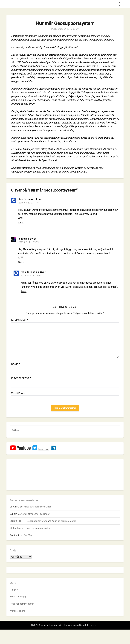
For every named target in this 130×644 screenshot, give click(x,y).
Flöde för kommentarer (22, 604)
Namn (16, 364)
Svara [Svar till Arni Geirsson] (21, 223)
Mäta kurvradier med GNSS (38, 507)
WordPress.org (17, 611)
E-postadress (21, 378)
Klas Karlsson (29, 272)
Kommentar (20, 320)
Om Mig (111, 123)
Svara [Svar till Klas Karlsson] (24, 291)
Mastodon (44, 449)
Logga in (14, 589)
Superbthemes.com (89, 625)
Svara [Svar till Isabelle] (21, 262)
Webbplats (18, 393)
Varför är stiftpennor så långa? (34, 514)
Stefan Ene (15, 528)
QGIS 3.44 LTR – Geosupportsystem (28, 521)
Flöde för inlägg (18, 597)
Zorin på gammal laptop (64, 521)
